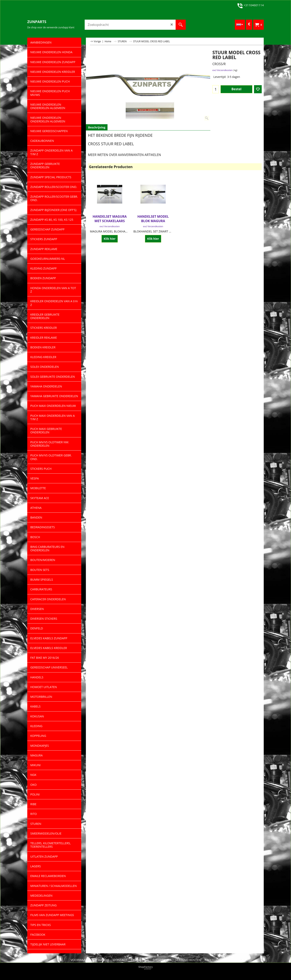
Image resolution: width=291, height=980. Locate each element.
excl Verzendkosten (222, 70)
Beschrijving (97, 127)
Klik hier (110, 239)
